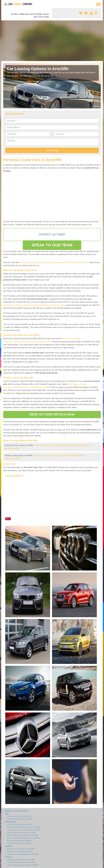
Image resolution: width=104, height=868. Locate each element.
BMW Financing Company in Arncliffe (23, 835)
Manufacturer (10, 822)
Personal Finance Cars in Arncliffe (21, 862)
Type (7, 814)
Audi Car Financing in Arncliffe (20, 824)
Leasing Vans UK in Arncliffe (19, 816)
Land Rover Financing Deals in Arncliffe (23, 830)
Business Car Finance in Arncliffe (21, 860)
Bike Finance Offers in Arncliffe (20, 819)
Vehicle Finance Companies (17, 811)
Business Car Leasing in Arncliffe (21, 849)
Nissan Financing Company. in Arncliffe (23, 838)
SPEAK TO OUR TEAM (52, 245)
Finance (8, 857)
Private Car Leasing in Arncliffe (20, 851)
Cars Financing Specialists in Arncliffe (23, 865)
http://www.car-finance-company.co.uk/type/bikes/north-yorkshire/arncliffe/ (34, 305)
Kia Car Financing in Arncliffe (19, 841)
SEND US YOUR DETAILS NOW (52, 414)
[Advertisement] (52, 41)
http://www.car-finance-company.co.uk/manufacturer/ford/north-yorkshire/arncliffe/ (55, 262)
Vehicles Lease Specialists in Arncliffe (23, 854)
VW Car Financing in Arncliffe (19, 843)
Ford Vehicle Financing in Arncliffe (21, 833)
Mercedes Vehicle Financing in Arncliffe (23, 827)
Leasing (8, 846)
